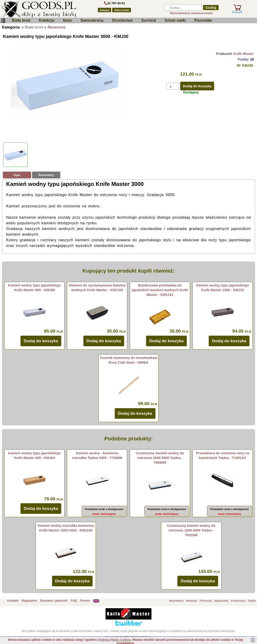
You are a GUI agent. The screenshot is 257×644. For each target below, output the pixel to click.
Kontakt (13, 601)
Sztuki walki (175, 20)
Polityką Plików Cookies (115, 640)
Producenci (238, 601)
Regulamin (29, 601)
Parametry (46, 175)
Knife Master (244, 54)
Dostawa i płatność (54, 601)
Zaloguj (104, 10)
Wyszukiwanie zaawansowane (191, 13)
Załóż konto (122, 10)
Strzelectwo (122, 20)
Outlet (252, 601)
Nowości (192, 601)
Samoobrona (92, 20)
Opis (17, 175)
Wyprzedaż (221, 601)
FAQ (74, 601)
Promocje (206, 601)
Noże (67, 20)
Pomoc (85, 601)
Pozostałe (203, 20)
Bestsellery (177, 601)
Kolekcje (47, 20)
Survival (149, 20)
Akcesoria (56, 27)
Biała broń (21, 20)
